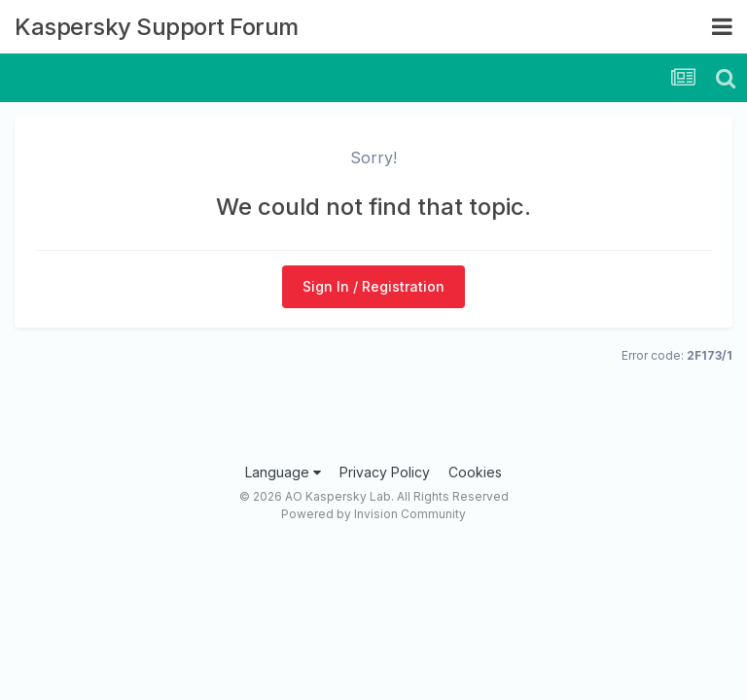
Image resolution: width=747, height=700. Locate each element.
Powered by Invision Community (373, 514)
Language (283, 472)
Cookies (475, 472)
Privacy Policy (385, 472)
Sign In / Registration (373, 286)
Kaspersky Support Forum (157, 27)
